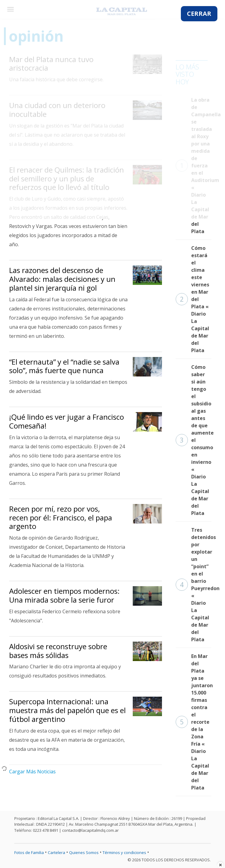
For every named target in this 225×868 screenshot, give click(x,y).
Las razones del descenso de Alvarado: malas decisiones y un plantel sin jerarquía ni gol (62, 279)
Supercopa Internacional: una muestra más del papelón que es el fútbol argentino (67, 710)
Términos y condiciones (124, 852)
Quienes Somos (84, 852)
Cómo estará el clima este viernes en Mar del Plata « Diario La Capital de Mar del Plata (192, 299)
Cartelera (56, 852)
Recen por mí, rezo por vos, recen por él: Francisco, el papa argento (61, 518)
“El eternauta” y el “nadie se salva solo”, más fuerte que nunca (64, 366)
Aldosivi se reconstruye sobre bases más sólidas (58, 651)
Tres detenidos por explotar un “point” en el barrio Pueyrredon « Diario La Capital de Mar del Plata (193, 585)
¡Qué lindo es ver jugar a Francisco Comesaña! (67, 421)
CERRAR (199, 14)
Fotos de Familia (29, 852)
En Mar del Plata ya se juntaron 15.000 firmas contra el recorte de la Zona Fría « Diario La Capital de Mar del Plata (193, 722)
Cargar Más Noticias (32, 772)
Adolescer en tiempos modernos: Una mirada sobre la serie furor (64, 595)
